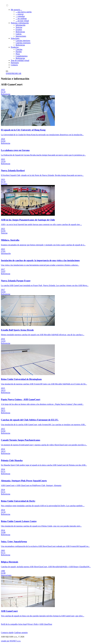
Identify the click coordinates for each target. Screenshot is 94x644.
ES (15, 73)
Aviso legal (23, 624)
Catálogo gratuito (21, 633)
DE (10, 73)
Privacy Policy (33, 624)
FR (12, 73)
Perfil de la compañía (9, 624)
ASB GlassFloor (46, 624)
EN (7, 73)
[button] (7, 5)
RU (17, 73)
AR (20, 73)
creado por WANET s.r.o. (11, 641)
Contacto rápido (7, 633)
